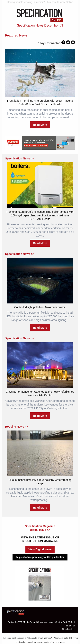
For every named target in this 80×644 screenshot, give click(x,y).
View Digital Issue (40, 549)
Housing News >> (17, 427)
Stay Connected (49, 43)
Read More (40, 125)
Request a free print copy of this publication (40, 557)
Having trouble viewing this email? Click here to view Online (40, 2)
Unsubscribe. (69, 629)
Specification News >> (20, 158)
